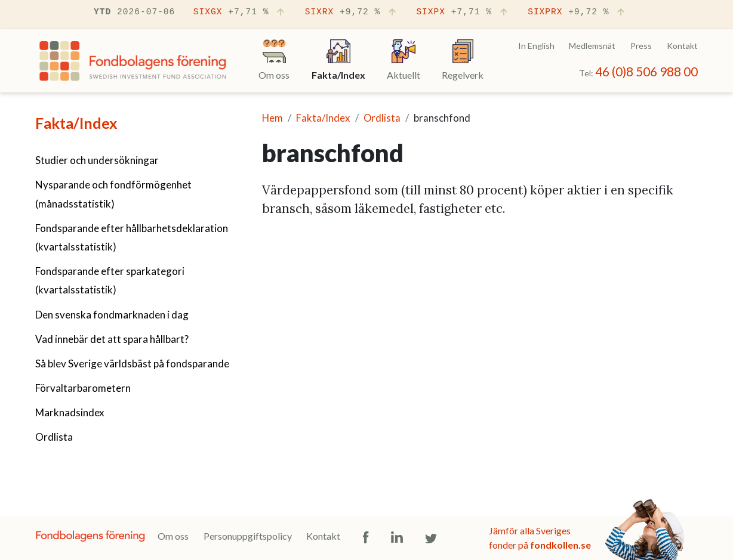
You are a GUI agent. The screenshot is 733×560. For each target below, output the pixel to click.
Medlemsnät (592, 46)
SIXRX (352, 13)
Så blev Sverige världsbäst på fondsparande (132, 363)
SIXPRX (577, 13)
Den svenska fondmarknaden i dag (112, 315)
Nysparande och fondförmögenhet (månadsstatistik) (113, 194)
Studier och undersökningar (97, 160)
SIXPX (463, 13)
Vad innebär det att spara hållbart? (112, 339)
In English (536, 46)
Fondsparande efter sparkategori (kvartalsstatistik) (110, 280)
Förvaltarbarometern (83, 388)
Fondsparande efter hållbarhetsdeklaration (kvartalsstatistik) (132, 237)
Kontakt (682, 46)
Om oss (173, 536)
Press (641, 46)
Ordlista (54, 437)
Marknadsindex (70, 412)
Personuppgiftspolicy (248, 536)
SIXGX (240, 13)
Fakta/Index (76, 123)
